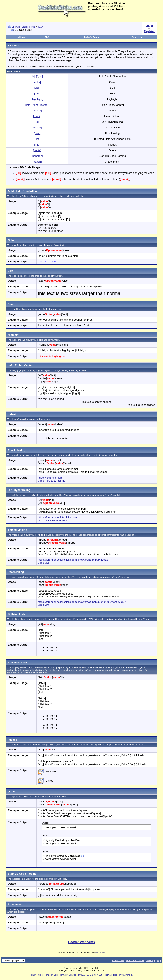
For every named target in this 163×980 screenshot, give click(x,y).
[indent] (37, 111)
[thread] (37, 128)
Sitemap (151, 960)
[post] (37, 133)
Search (137, 37)
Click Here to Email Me (52, 481)
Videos (21, 37)
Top (159, 960)
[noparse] (37, 156)
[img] (37, 145)
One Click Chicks (135, 960)
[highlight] (37, 99)
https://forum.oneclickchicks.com (57, 517)
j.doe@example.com (50, 478)
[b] (33, 76)
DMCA (81, 975)
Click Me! (43, 563)
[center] (45, 105)
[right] (35, 105)
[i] (37, 76)
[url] (37, 122)
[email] (37, 116)
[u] (41, 76)
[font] (37, 93)
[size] (37, 88)
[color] (37, 82)
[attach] (37, 162)
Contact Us (118, 960)
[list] (37, 139)
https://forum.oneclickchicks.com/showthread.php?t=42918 (73, 560)
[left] (28, 105)
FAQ (40, 27)
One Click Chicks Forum (24, 27)
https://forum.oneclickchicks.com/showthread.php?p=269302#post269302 (82, 602)
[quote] (37, 150)
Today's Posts (91, 37)
